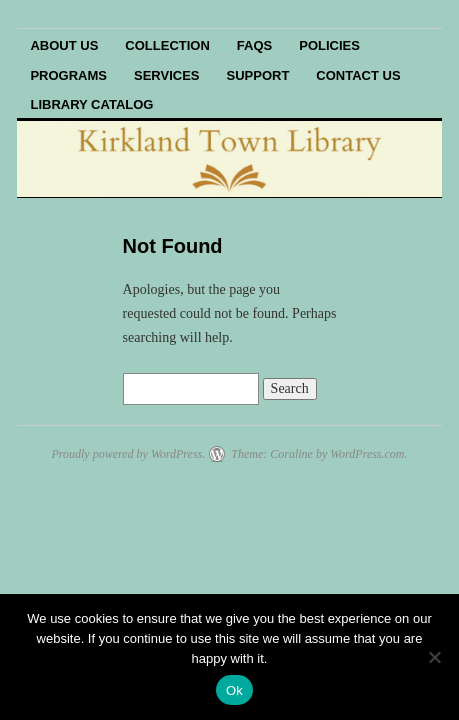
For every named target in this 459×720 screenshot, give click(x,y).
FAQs (254, 45)
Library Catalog (91, 104)
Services (167, 75)
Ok (234, 690)
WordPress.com (367, 454)
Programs (68, 75)
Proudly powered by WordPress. (128, 454)
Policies (329, 45)
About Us (64, 45)
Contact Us (358, 75)
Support (258, 75)
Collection (167, 45)
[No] (434, 657)
